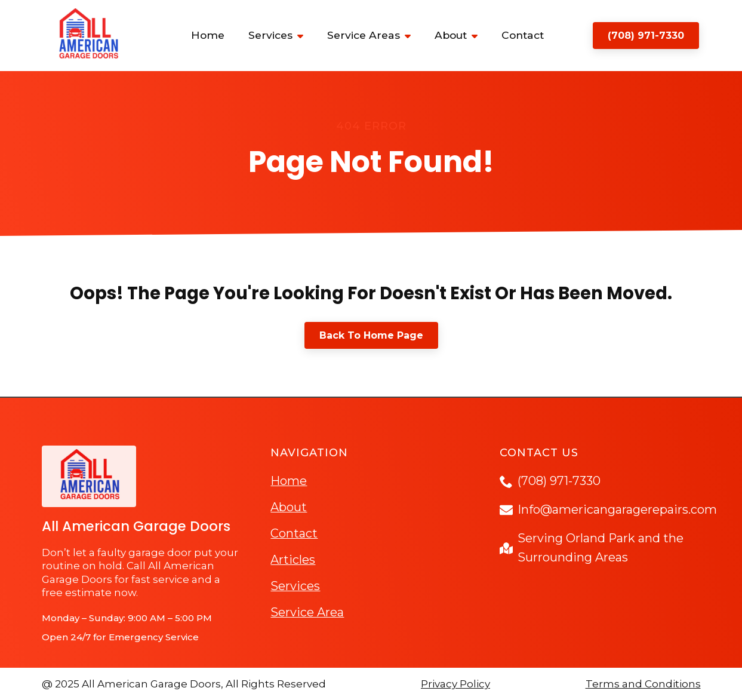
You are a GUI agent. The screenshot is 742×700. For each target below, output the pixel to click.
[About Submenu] (478, 36)
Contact (523, 35)
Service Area (307, 612)
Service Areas (364, 35)
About (451, 35)
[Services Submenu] (304, 36)
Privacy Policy (455, 684)
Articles (293, 560)
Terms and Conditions (643, 684)
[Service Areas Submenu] (411, 36)
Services (270, 35)
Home (208, 35)
